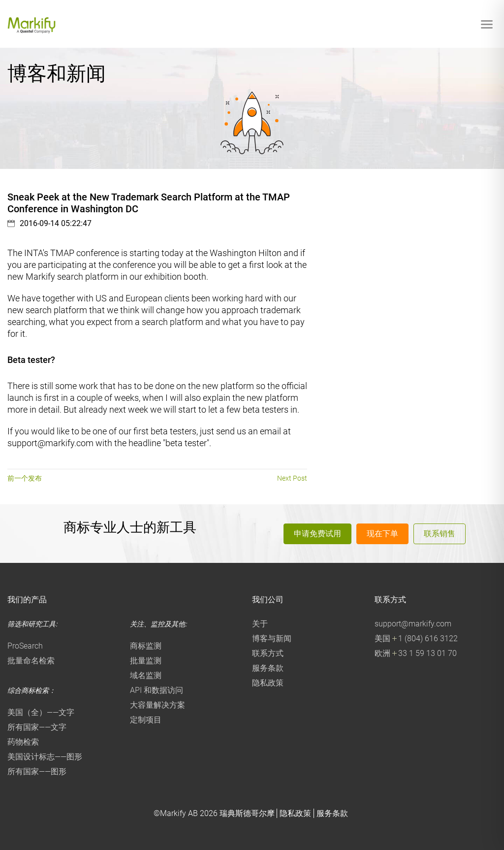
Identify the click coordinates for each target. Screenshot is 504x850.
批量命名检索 (31, 661)
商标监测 (146, 646)
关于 (260, 624)
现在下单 (382, 533)
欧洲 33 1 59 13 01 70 (416, 653)
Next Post (292, 478)
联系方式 (268, 653)
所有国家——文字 (37, 727)
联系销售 (440, 533)
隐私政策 (268, 683)
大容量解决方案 (157, 705)
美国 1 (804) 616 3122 (416, 638)
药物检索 (23, 742)
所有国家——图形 (37, 771)
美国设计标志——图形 (45, 757)
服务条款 (268, 668)
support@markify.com (413, 624)
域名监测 (146, 675)
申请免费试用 (317, 533)
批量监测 (146, 661)
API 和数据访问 (157, 690)
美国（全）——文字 (41, 712)
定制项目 (146, 720)
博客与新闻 (272, 638)
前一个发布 (25, 478)
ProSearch (25, 646)
